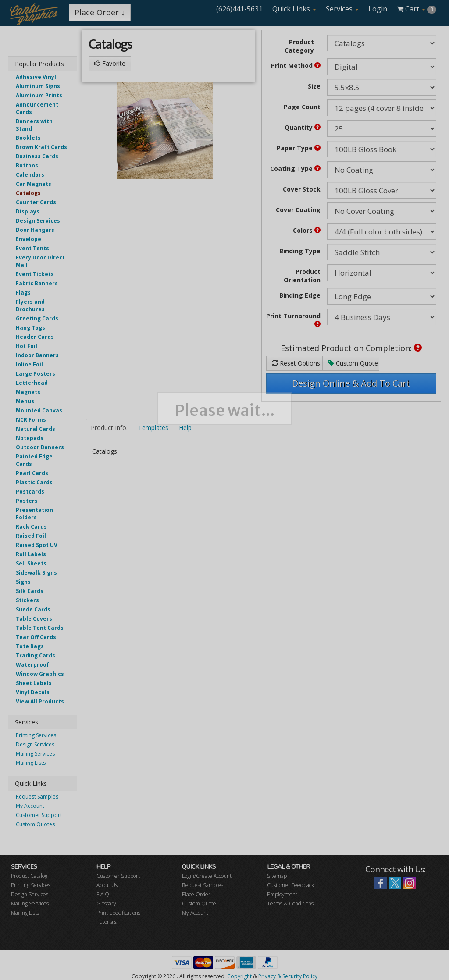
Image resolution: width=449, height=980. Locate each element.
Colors (307, 230)
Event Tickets (35, 274)
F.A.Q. (103, 894)
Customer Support (39, 815)
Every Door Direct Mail (40, 261)
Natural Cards (36, 429)
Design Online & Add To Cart (351, 383)
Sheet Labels (34, 683)
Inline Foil (29, 364)
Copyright (239, 976)
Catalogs (28, 193)
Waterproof (32, 665)
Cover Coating (298, 210)
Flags (23, 293)
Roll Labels (31, 554)
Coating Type (295, 169)
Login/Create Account (207, 876)
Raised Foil (31, 536)
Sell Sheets (31, 563)
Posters (27, 501)
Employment (282, 894)
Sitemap (277, 876)
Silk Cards (30, 591)
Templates (153, 428)
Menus (25, 401)
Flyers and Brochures (30, 305)
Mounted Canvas (39, 410)
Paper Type (299, 148)
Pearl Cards (32, 473)
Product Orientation (302, 276)
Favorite (110, 63)
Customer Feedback (290, 885)
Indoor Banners (37, 355)
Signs (23, 582)
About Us (107, 885)
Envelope (29, 239)
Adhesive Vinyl (36, 77)
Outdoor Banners (40, 447)
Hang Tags (30, 328)
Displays (28, 211)
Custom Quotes (35, 824)
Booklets (28, 138)
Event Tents (32, 248)
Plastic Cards (34, 482)
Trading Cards (36, 655)
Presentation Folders (34, 514)
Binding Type (300, 251)
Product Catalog (29, 876)
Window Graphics (40, 674)
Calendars (30, 175)
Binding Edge (300, 295)
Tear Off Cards (36, 637)
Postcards (30, 492)
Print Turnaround (293, 319)
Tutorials (107, 922)
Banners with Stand (34, 125)
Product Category (299, 46)
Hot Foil (27, 346)
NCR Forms (31, 420)
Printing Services (36, 735)
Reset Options (296, 363)
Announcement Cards (37, 108)
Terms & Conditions (290, 904)
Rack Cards (31, 527)
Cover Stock (302, 189)
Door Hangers (35, 230)
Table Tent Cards (40, 628)
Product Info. (109, 428)
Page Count (302, 107)
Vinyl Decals (33, 692)
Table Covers (34, 619)
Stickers (27, 600)
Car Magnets (34, 184)
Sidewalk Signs (36, 573)
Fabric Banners (37, 283)
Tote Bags (30, 646)
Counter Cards (36, 202)
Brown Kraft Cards (41, 147)
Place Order (196, 894)
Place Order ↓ (100, 12)
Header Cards (35, 337)
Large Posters (36, 374)
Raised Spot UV (37, 545)
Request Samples (37, 797)
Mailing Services (35, 754)
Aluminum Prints (39, 95)
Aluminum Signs (38, 86)
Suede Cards (33, 609)
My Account (30, 806)
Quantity (303, 127)
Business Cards (37, 156)
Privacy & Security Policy (288, 976)
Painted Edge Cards (34, 460)
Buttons (27, 165)
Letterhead (32, 383)
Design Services (38, 221)
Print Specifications (118, 913)
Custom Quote (353, 363)
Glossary (106, 904)
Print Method (296, 66)
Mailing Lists (31, 763)
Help (185, 428)
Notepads (30, 438)
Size (314, 86)
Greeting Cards (37, 318)
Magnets (28, 392)
